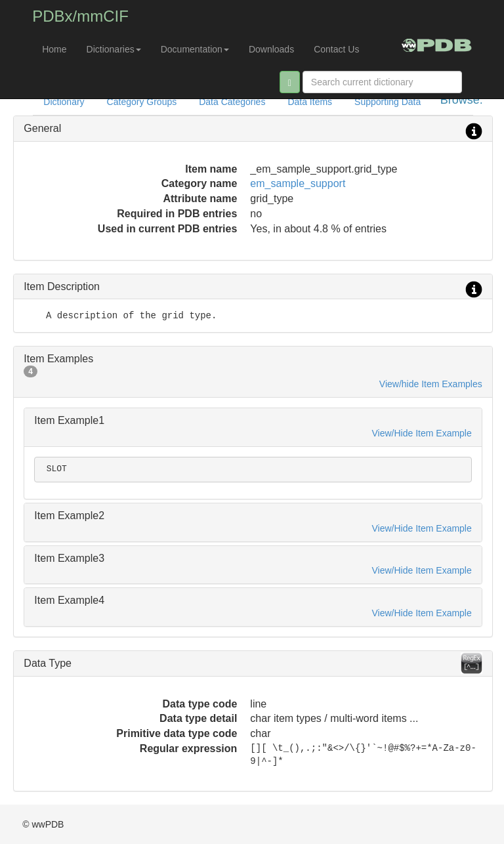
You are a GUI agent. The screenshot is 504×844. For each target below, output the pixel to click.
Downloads (271, 49)
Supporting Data (388, 102)
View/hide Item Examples (431, 384)
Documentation (195, 49)
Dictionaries (114, 49)
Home (54, 49)
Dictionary (64, 102)
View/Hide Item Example (422, 433)
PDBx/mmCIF (80, 16)
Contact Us (336, 49)
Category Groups (142, 102)
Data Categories (232, 102)
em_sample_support (298, 183)
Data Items (310, 102)
